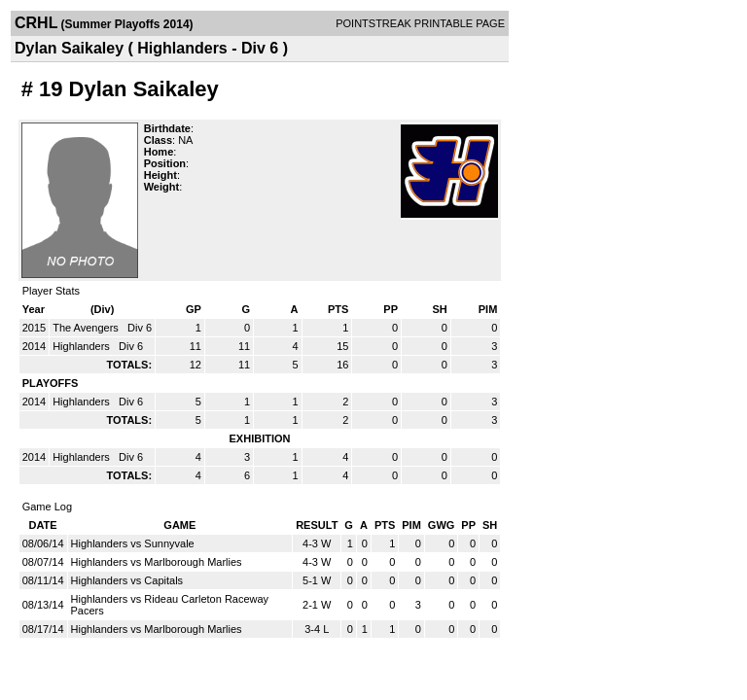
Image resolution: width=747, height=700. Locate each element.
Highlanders (83, 346)
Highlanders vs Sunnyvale (133, 543)
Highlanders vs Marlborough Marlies (157, 562)
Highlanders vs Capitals (127, 580)
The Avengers (87, 328)
